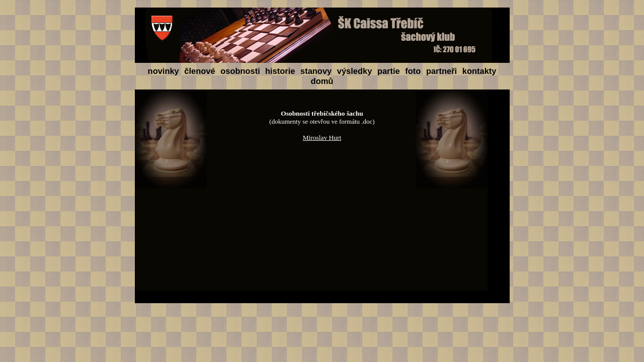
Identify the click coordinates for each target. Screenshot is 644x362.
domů (322, 81)
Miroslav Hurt (322, 138)
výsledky (356, 71)
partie (390, 71)
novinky (165, 71)
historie (281, 71)
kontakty (479, 71)
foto (414, 71)
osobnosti (240, 71)
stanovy (317, 71)
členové (201, 71)
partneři (443, 71)
